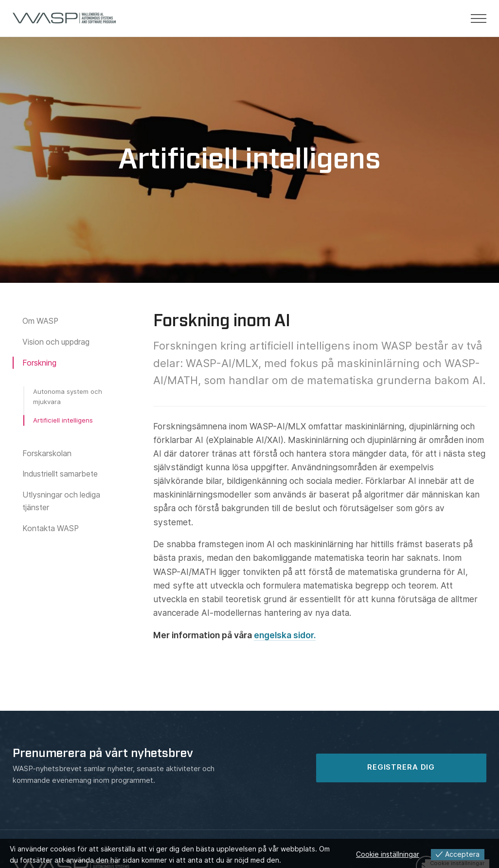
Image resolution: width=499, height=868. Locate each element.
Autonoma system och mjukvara (68, 396)
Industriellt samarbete (60, 474)
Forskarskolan (47, 453)
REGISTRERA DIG (401, 767)
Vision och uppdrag (56, 342)
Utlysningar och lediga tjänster (61, 501)
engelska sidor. (285, 635)
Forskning (39, 363)
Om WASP (40, 321)
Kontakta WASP (51, 528)
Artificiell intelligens (63, 420)
